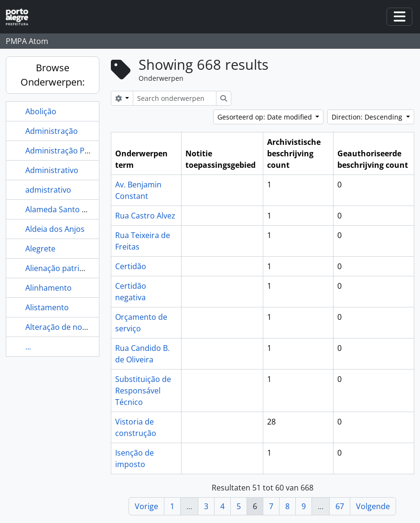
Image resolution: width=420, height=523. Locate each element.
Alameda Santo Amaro (66, 209)
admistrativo (48, 190)
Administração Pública (66, 151)
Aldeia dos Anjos (55, 229)
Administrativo (52, 170)
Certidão (131, 266)
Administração (52, 131)
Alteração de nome (59, 327)
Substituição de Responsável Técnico (143, 391)
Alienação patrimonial (65, 268)
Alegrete (40, 249)
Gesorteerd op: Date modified (266, 117)
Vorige (146, 506)
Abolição (41, 111)
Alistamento (47, 307)
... (28, 347)
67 (340, 506)
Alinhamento (48, 288)
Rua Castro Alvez (145, 216)
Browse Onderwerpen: (53, 75)
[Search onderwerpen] (175, 98)
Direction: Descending (368, 117)
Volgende (373, 506)
